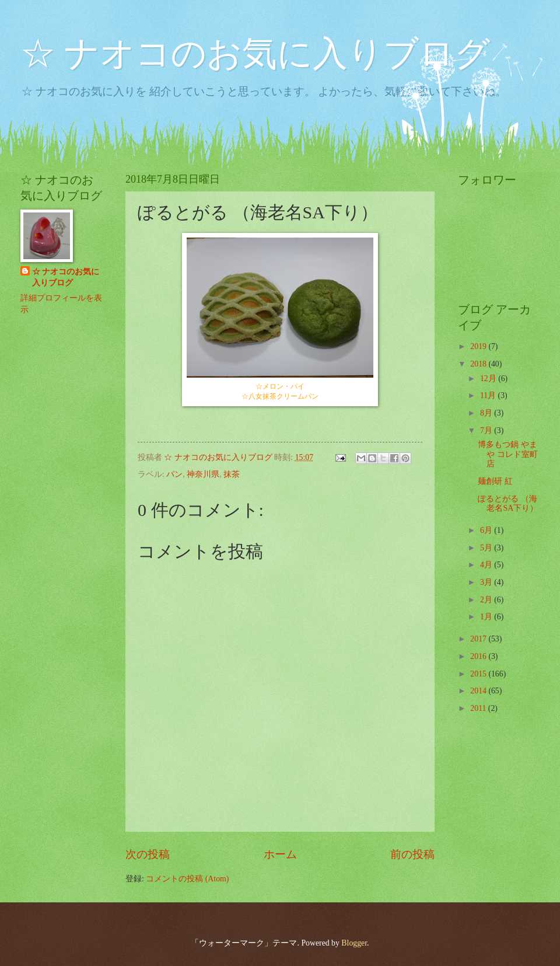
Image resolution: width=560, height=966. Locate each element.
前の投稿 (412, 854)
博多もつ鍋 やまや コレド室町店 (508, 454)
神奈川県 (203, 474)
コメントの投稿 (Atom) (187, 879)
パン (174, 474)
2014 (479, 691)
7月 (487, 430)
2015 (479, 674)
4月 (487, 565)
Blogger (354, 943)
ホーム (280, 854)
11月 (489, 395)
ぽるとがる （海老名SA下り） (508, 504)
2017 (479, 639)
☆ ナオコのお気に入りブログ (255, 54)
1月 (487, 617)
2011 (479, 708)
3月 (487, 582)
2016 (479, 656)
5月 (487, 548)
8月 (487, 413)
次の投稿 (148, 854)
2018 (479, 364)
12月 (489, 379)
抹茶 (232, 474)
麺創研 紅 (495, 481)
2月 (487, 600)
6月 (487, 530)
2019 (479, 346)
